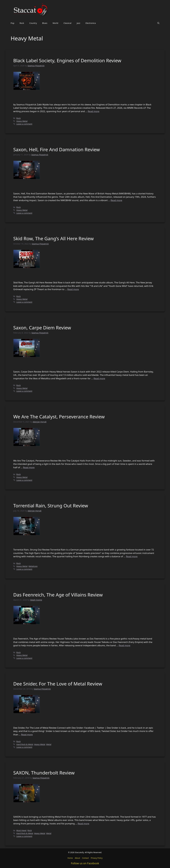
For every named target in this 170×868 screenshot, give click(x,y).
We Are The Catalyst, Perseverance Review (59, 417)
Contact (85, 858)
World (55, 23)
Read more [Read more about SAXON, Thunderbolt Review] (83, 824)
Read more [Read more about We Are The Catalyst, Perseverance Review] (29, 467)
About (77, 858)
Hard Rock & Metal (25, 744)
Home (70, 858)
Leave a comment (24, 124)
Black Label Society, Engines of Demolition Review (67, 60)
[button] (158, 23)
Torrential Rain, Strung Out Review (51, 506)
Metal (49, 744)
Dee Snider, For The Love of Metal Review (58, 684)
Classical (67, 23)
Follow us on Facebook (85, 863)
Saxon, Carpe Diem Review (42, 328)
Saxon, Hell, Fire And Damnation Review (57, 149)
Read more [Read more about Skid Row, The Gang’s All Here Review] (73, 289)
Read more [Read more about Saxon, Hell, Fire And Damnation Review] (116, 200)
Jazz (78, 23)
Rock (22, 23)
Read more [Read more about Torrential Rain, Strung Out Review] (132, 556)
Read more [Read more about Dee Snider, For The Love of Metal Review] (27, 735)
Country (33, 23)
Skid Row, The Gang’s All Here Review (54, 238)
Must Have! (21, 830)
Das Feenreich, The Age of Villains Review (58, 595)
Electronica (91, 23)
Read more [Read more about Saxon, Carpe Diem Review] (99, 378)
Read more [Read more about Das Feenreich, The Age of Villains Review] (125, 645)
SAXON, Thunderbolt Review (44, 773)
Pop (12, 23)
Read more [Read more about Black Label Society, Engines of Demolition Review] (94, 111)
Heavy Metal (22, 121)
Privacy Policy (97, 858)
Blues (45, 23)
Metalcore (33, 566)
